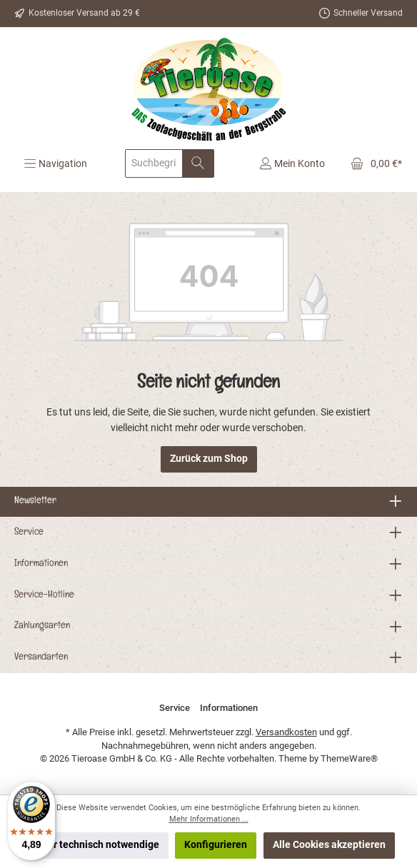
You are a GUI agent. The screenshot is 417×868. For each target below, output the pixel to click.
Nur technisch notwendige (100, 845)
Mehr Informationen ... (209, 819)
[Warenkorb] (372, 163)
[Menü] (55, 163)
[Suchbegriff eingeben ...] (154, 163)
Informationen (41, 564)
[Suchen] (198, 163)
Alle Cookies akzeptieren (329, 845)
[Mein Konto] (292, 163)
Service (29, 533)
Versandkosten (286, 732)
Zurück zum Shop (209, 459)
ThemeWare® (349, 758)
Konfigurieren (216, 845)
